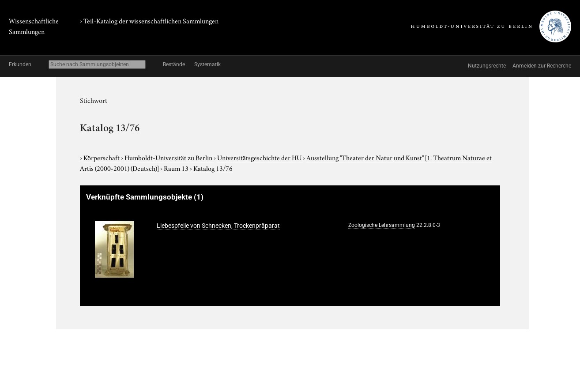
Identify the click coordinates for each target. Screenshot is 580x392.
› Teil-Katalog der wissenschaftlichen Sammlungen (149, 20)
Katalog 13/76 (213, 168)
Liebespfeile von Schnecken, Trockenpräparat (218, 226)
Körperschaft (102, 157)
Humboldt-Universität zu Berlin (169, 157)
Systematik (207, 64)
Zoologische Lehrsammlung (382, 225)
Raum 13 (177, 168)
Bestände (174, 64)
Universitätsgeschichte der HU (260, 157)
